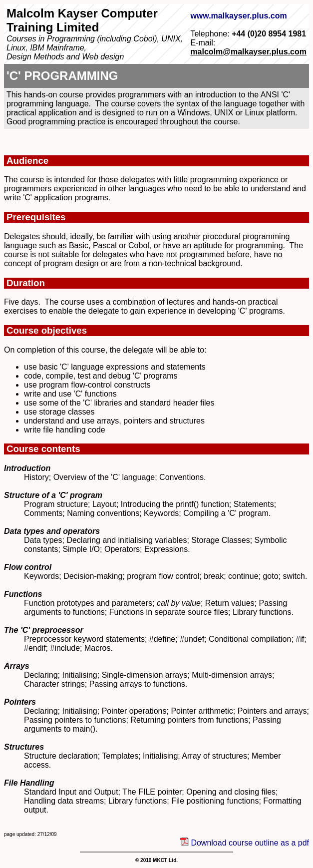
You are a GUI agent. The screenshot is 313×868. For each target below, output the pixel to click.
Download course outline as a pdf (249, 843)
